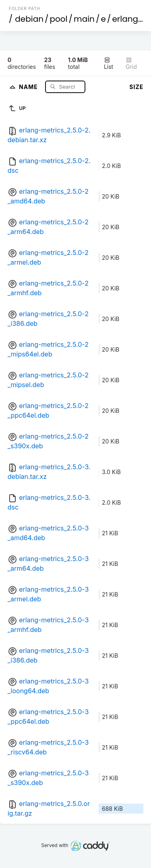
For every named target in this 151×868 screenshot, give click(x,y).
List (109, 63)
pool (59, 19)
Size (136, 87)
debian (29, 19)
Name (29, 86)
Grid (131, 63)
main (84, 19)
